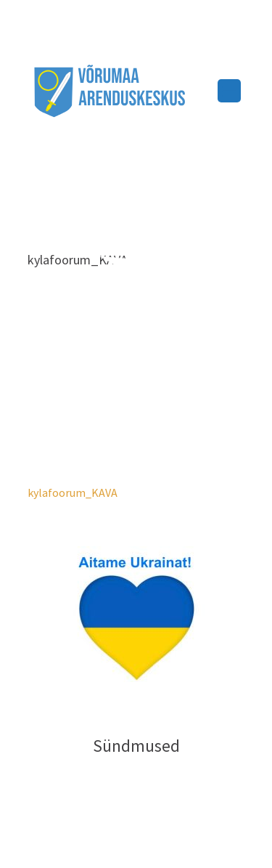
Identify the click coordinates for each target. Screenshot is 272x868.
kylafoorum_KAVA (73, 492)
